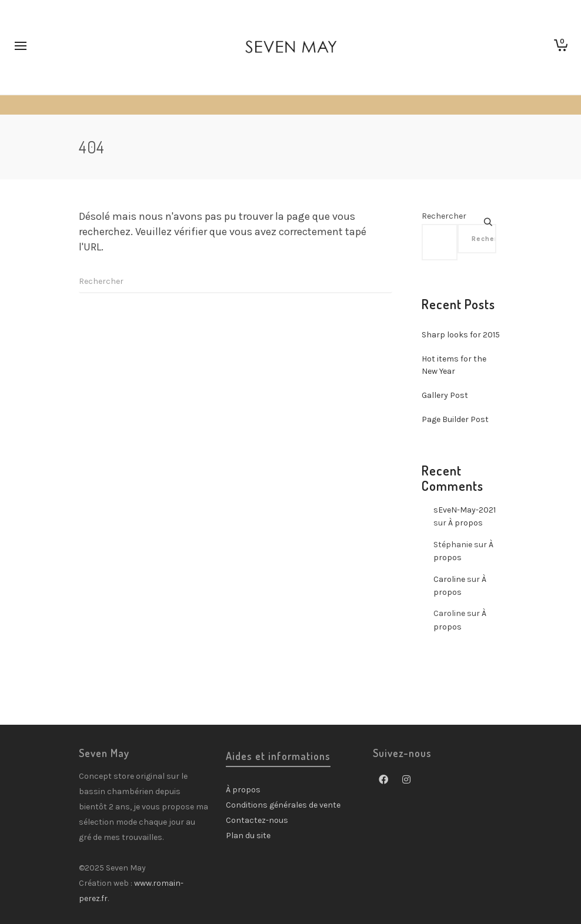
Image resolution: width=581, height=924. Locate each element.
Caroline (449, 579)
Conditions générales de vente (283, 805)
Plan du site (248, 836)
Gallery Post (445, 395)
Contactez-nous (257, 820)
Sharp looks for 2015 (461, 335)
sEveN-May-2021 (465, 510)
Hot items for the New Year (454, 365)
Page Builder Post (455, 419)
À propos (465, 523)
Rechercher (444, 216)
